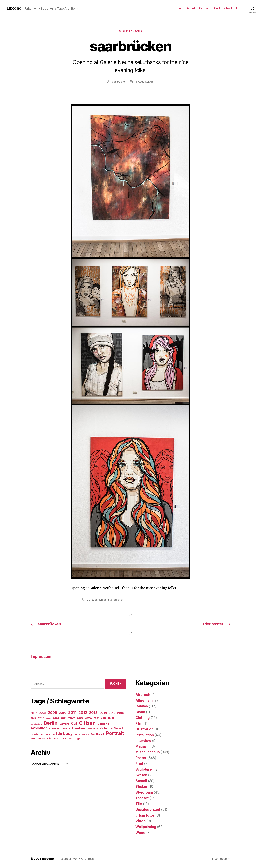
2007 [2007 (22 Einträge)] (34, 713)
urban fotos (145, 815)
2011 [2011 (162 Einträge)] (72, 713)
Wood (140, 832)
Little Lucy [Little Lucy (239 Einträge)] (62, 733)
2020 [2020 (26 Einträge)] (56, 718)
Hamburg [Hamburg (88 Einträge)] (79, 728)
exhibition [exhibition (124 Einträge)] (39, 728)
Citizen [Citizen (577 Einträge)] (87, 723)
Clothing (143, 718)
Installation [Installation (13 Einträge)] (93, 729)
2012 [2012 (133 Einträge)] (83, 713)
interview (143, 741)
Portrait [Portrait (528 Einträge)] (115, 733)
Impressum (41, 657)
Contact (204, 8)
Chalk (140, 712)
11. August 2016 (144, 82)
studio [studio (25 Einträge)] (41, 738)
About (191, 8)
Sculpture (144, 769)
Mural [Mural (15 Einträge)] (77, 734)
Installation (145, 735)
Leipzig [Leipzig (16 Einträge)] (34, 734)
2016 (90, 600)
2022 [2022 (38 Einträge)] (72, 718)
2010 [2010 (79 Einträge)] (63, 713)
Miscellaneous (130, 31)
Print (139, 764)
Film (139, 723)
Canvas (142, 706)
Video (141, 821)
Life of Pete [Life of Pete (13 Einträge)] (45, 734)
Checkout (231, 8)
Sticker (141, 787)
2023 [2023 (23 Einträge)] (80, 718)
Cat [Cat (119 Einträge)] (74, 723)
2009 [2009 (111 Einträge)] (52, 713)
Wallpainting (146, 827)
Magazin (142, 746)
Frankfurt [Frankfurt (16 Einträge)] (54, 729)
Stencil (141, 781)
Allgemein (144, 700)
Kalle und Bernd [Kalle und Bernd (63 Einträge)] (111, 728)
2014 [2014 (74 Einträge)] (103, 713)
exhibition (100, 600)
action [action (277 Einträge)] (108, 717)
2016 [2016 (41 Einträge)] (120, 713)
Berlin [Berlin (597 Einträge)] (51, 723)
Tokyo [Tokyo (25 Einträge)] (64, 738)
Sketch (141, 775)
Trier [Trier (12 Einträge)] (71, 739)
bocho (121, 82)
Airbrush (143, 695)
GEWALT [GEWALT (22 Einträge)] (65, 729)
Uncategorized (148, 809)
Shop (179, 8)
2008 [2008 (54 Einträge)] (42, 713)
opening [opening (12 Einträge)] (86, 734)
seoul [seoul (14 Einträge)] (33, 739)
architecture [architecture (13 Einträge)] (36, 724)
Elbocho (14, 8)
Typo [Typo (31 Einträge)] (78, 738)
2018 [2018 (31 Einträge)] (41, 718)
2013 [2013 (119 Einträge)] (93, 713)
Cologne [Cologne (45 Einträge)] (103, 724)
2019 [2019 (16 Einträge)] (48, 718)
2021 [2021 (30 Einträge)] (64, 718)
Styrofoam (144, 792)
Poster (141, 758)
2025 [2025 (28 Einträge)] (96, 718)
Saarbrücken (116, 600)
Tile (139, 804)
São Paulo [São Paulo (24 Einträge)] (53, 739)
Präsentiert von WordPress (76, 859)
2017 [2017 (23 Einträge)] (33, 718)
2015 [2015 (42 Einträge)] (112, 713)
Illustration (144, 729)
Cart (217, 8)
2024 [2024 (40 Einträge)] (88, 718)
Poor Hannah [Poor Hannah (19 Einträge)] (98, 734)
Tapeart (142, 798)
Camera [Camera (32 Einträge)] (64, 724)
